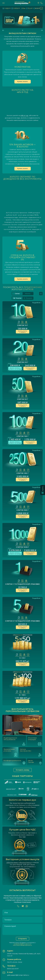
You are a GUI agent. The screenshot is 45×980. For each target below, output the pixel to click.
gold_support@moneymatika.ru (18, 975)
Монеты (28, 294)
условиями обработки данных (22, 944)
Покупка (17, 298)
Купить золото (22, 82)
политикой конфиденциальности (22, 945)
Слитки (17, 294)
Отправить (22, 939)
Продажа (28, 298)
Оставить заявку (23, 770)
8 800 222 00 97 (13, 969)
